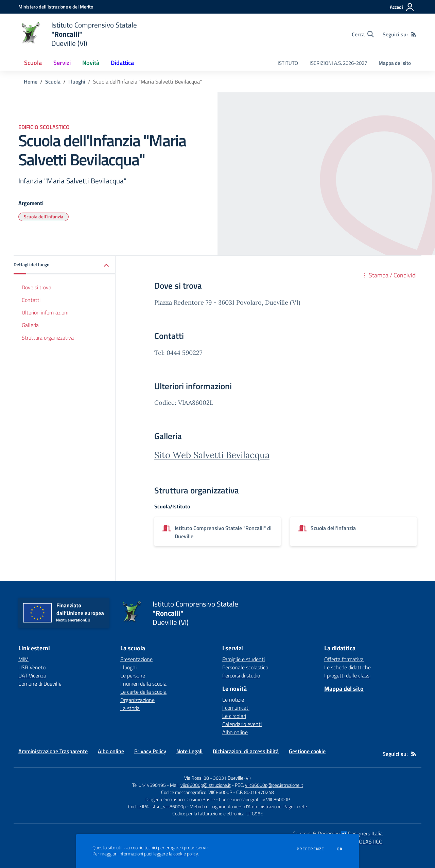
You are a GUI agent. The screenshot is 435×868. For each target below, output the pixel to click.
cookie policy (186, 854)
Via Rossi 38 (197, 778)
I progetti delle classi (347, 675)
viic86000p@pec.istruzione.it (274, 785)
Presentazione (136, 659)
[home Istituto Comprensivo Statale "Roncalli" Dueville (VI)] (78, 34)
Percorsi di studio (241, 675)
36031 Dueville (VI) (232, 778)
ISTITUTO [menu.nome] (288, 63)
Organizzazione (137, 700)
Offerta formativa (344, 659)
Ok (340, 849)
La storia (130, 708)
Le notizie (233, 700)
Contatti (31, 300)
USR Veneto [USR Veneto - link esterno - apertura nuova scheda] (32, 667)
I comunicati (236, 708)
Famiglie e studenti (243, 659)
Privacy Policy (150, 751)
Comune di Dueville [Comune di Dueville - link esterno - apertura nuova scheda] (40, 684)
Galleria (30, 325)
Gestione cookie (307, 751)
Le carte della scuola (143, 692)
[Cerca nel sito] (363, 34)
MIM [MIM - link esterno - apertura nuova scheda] (23, 659)
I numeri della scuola (143, 684)
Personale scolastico (245, 667)
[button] (65, 265)
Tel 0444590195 (149, 785)
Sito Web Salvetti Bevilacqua (212, 455)
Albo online (235, 732)
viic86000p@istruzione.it (206, 785)
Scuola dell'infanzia (43, 216)
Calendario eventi (242, 724)
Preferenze (310, 849)
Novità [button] (91, 63)
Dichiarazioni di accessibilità (246, 751)
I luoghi (77, 82)
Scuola (53, 82)
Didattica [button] (122, 63)
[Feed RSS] (414, 34)
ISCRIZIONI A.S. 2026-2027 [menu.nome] (338, 63)
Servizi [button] (62, 63)
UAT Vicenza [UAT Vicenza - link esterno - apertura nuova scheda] (32, 675)
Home (31, 82)
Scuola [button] (33, 63)
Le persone (133, 675)
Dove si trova (37, 287)
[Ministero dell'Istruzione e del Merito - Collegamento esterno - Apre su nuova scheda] (56, 7)
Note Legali (189, 751)
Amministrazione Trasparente (53, 751)
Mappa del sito (395, 63)
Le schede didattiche (347, 667)
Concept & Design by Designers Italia (338, 833)
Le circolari (234, 716)
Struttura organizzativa (48, 338)
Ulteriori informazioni (45, 312)
